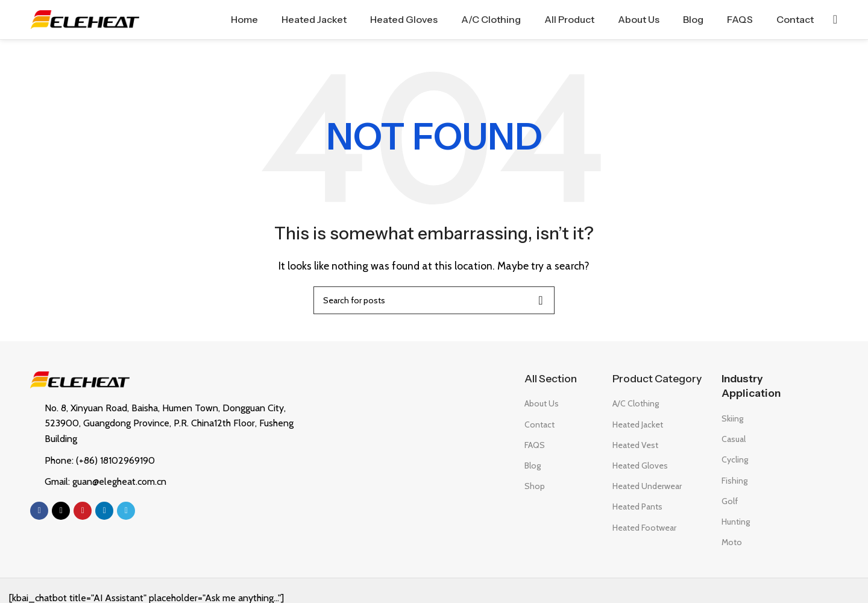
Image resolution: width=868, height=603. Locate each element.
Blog (533, 466)
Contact (539, 425)
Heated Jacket (638, 425)
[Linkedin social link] (104, 511)
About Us (542, 404)
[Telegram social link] (126, 511)
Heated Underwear (647, 486)
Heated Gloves (640, 466)
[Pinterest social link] (83, 511)
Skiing (732, 418)
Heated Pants (637, 507)
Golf (730, 501)
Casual (734, 439)
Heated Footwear (644, 528)
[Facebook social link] (39, 511)
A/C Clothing (636, 404)
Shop (535, 486)
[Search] (835, 20)
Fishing (734, 481)
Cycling (735, 460)
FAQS (535, 445)
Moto (732, 542)
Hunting (736, 522)
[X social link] (61, 511)
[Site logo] (85, 18)
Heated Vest (635, 445)
